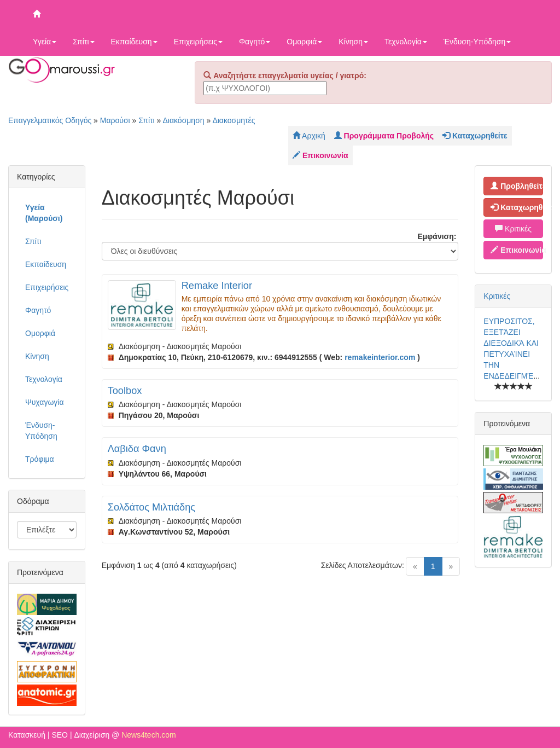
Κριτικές (513, 229)
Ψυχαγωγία (45, 402)
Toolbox (125, 391)
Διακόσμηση (183, 120)
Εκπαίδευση (134, 42)
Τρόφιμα (40, 459)
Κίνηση (353, 42)
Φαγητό (255, 42)
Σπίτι (83, 42)
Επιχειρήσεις (198, 42)
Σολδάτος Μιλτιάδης (151, 507)
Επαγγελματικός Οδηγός (50, 120)
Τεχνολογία (406, 42)
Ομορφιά (304, 42)
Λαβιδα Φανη (137, 449)
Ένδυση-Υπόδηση (477, 42)
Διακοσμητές (234, 120)
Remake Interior (217, 286)
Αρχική (309, 136)
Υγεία (45, 42)
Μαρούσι (115, 120)
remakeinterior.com (380, 357)
